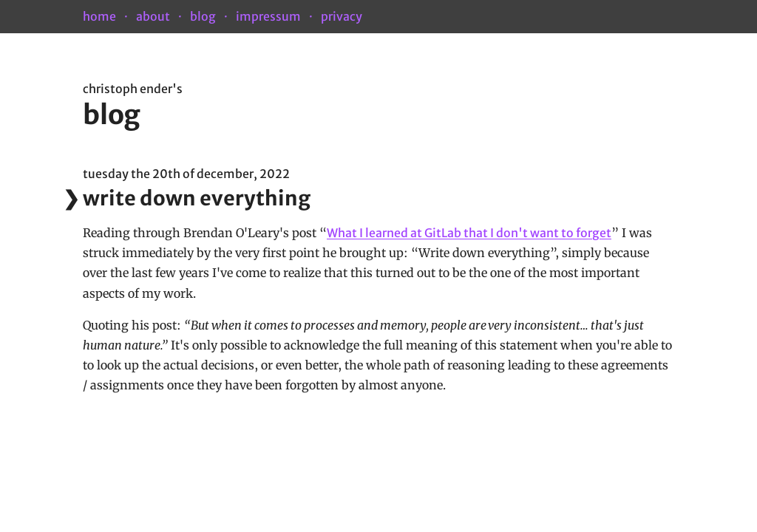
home (99, 16)
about (153, 16)
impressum (268, 16)
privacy (342, 16)
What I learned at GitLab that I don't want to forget (469, 233)
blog (203, 16)
